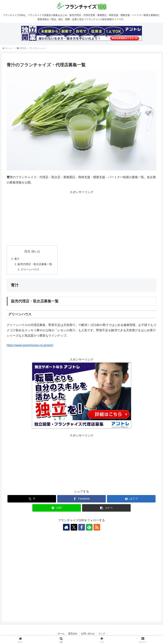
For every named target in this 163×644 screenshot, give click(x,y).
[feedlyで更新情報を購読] (89, 527)
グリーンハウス (30, 269)
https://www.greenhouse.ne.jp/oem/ (30, 345)
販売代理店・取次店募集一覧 (35, 264)
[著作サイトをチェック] (66, 527)
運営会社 (73, 634)
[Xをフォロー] (74, 527)
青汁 (17, 259)
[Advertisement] (81, 218)
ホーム (61, 634)
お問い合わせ (88, 634)
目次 (27, 251)
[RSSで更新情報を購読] (97, 527)
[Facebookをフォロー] (82, 527)
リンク (102, 634)
